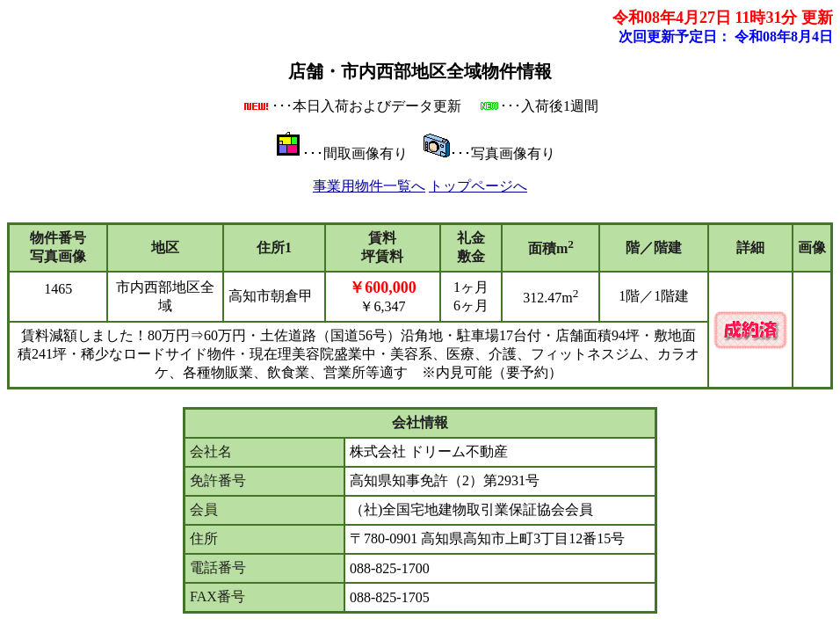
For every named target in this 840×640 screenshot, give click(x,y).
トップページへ (478, 186)
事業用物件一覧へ (369, 186)
